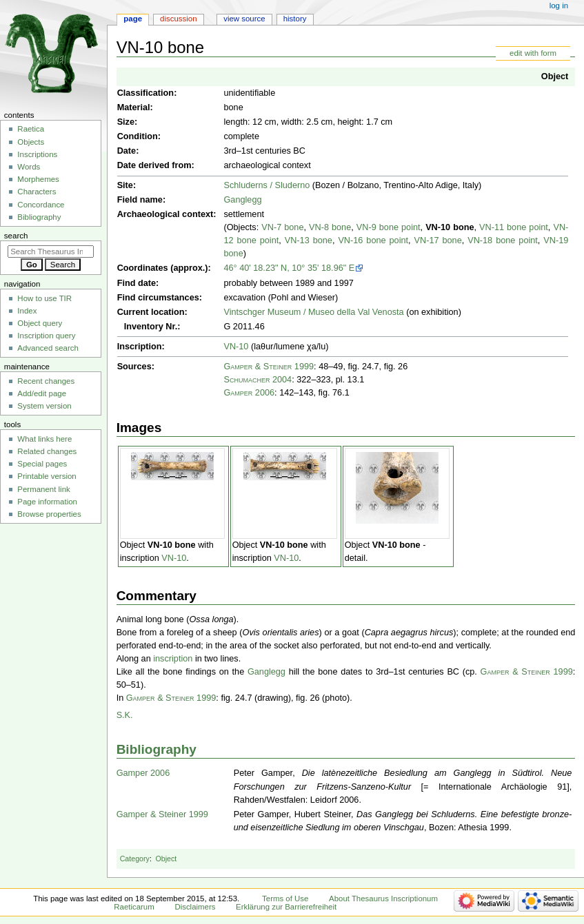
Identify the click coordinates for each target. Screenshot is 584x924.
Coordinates (143, 268)
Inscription (140, 347)
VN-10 (236, 347)
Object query (40, 323)
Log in (559, 6)
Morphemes (38, 179)
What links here (44, 439)
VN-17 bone (438, 240)
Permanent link (43, 489)
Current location (151, 312)
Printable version (47, 476)
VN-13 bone (309, 240)
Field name (140, 200)
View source (244, 19)
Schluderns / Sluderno (266, 185)
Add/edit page (42, 393)
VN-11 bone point (514, 227)
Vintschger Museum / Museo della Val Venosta (313, 312)
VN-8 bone (330, 227)
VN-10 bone (450, 227)
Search (16, 236)
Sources (134, 367)
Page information (47, 502)
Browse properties (49, 514)
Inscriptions (37, 154)
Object (555, 76)
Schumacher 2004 (258, 380)
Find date (137, 283)
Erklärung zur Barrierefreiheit (286, 907)
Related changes (47, 451)
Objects (31, 142)
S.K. (125, 715)
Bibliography (157, 749)
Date (127, 151)
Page (133, 19)
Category (135, 859)
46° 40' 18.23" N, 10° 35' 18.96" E (289, 268)
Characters (37, 192)
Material (134, 107)
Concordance (41, 205)
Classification (146, 93)
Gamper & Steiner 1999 (269, 367)
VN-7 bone (282, 227)
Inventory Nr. (151, 327)
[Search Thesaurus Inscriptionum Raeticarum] (51, 251)
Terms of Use (285, 899)
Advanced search (48, 348)
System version (44, 406)
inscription (173, 659)
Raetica (31, 129)
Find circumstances (158, 298)
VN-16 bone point (373, 240)
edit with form (533, 53)
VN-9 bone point (389, 227)
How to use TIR (44, 298)
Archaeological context (165, 214)
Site (125, 185)
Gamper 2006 (249, 393)
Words (29, 167)
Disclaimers (195, 907)
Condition (138, 136)
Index (27, 311)
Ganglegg (242, 200)
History (295, 19)
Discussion (178, 19)
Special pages (42, 464)
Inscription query (46, 336)
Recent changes (46, 381)
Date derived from (154, 165)
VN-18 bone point (503, 240)
